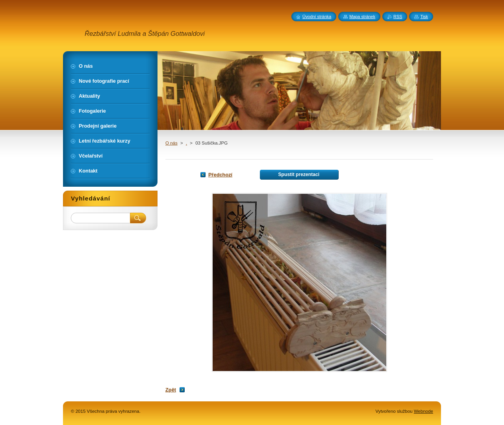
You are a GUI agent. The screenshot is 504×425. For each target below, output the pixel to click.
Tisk (424, 17)
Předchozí (220, 175)
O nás (171, 143)
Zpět (171, 390)
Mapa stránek (362, 17)
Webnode (423, 411)
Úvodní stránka (317, 17)
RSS (398, 17)
